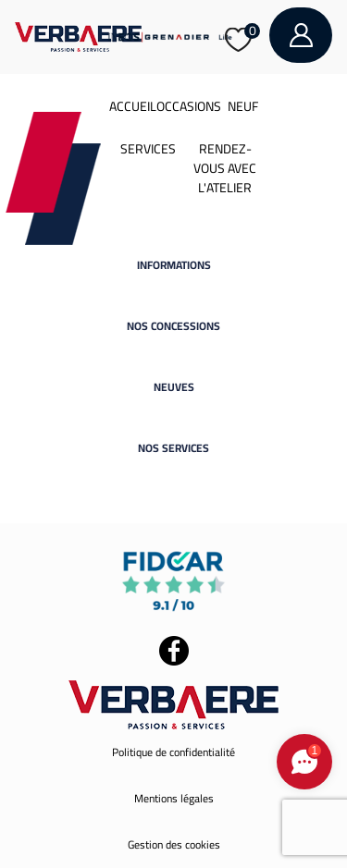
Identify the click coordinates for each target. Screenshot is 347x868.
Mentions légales (174, 798)
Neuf (243, 106)
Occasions (189, 106)
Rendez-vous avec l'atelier (225, 168)
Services (148, 149)
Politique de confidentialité (173, 752)
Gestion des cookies (174, 844)
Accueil (133, 106)
